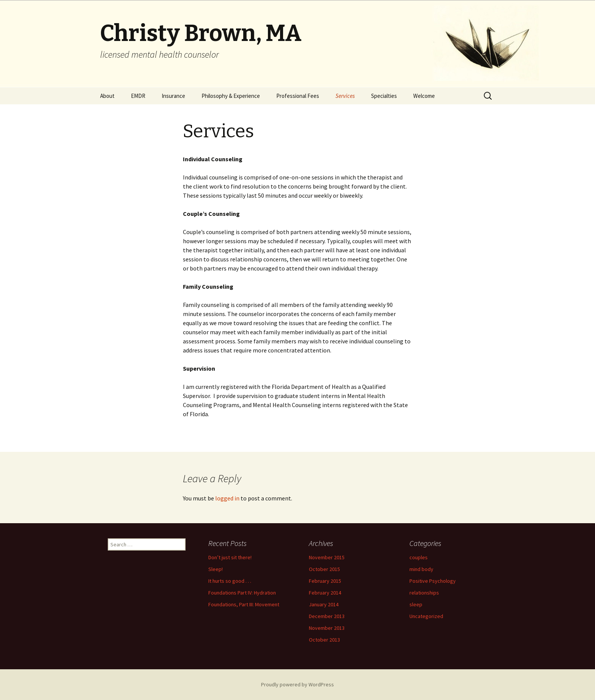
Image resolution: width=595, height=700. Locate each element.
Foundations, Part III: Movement (244, 604)
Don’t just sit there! (230, 557)
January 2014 (324, 604)
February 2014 (325, 593)
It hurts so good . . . (230, 581)
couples (419, 557)
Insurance (173, 96)
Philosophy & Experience (231, 96)
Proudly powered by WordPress (297, 684)
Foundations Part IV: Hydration (242, 593)
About (107, 96)
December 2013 (327, 616)
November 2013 (327, 628)
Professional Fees (298, 96)
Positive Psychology (433, 581)
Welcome (424, 96)
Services (345, 96)
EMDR (138, 96)
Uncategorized (426, 616)
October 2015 (324, 569)
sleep (416, 604)
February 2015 (325, 581)
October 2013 (324, 640)
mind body (421, 569)
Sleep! (216, 569)
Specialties (384, 96)
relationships (424, 593)
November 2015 (327, 557)
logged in (227, 498)
